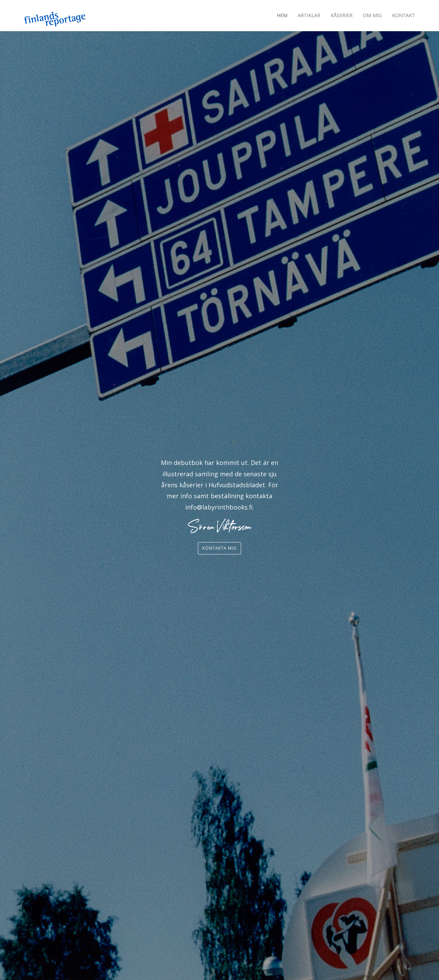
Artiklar (309, 15)
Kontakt (404, 15)
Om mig (372, 15)
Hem (282, 15)
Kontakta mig (219, 548)
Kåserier (342, 15)
